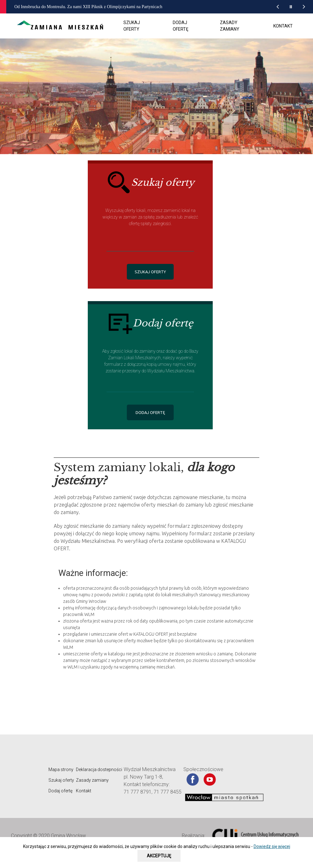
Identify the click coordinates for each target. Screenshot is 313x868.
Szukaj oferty (61, 780)
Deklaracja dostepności (99, 770)
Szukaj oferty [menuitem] (132, 26)
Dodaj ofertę (60, 791)
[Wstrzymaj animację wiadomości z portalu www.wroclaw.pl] (291, 7)
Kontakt (84, 791)
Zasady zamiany (92, 780)
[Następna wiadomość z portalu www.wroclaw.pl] (304, 7)
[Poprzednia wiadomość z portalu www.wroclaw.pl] (278, 7)
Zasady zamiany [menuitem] (230, 26)
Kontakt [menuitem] (283, 26)
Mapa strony (61, 770)
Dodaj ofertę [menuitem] (181, 26)
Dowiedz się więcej (272, 846)
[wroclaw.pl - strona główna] (16, 7)
